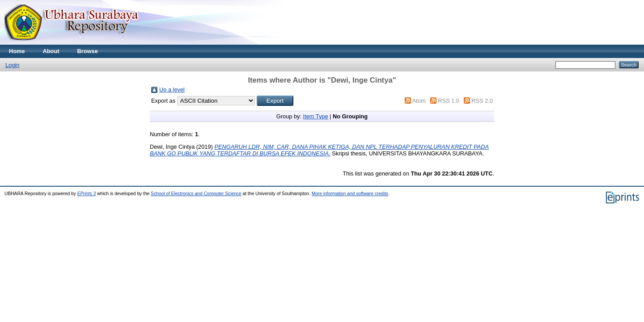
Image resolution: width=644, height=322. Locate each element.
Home (17, 51)
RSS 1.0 (449, 101)
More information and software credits (350, 194)
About (51, 51)
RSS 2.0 (482, 101)
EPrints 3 (87, 194)
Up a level (172, 90)
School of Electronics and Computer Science (196, 194)
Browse (88, 51)
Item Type (316, 116)
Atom (419, 101)
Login (12, 65)
